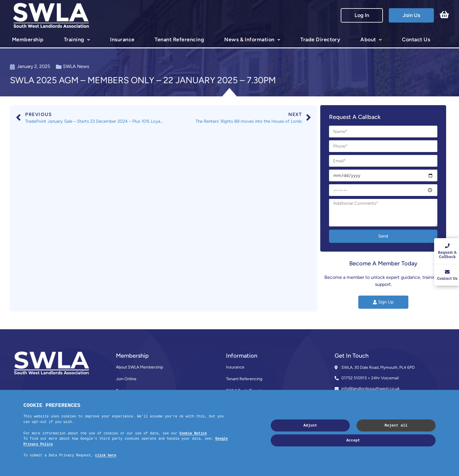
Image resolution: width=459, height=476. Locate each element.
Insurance (122, 40)
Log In (362, 15)
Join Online (126, 379)
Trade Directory (320, 40)
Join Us (411, 15)
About (368, 40)
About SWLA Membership (139, 367)
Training (74, 40)
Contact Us (416, 40)
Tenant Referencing (179, 40)
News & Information (249, 40)
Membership (28, 40)
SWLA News (76, 66)
